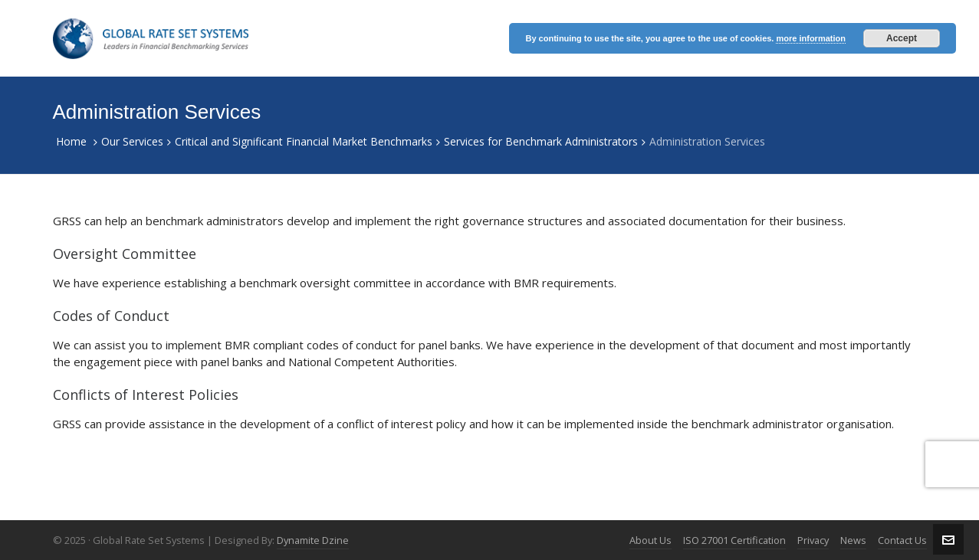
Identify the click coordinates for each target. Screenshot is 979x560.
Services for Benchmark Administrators (541, 141)
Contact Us (902, 540)
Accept (902, 38)
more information (810, 38)
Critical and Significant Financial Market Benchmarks (304, 141)
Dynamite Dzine (313, 540)
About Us (650, 540)
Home (71, 141)
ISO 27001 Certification (734, 540)
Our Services (132, 141)
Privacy (813, 540)
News (853, 540)
